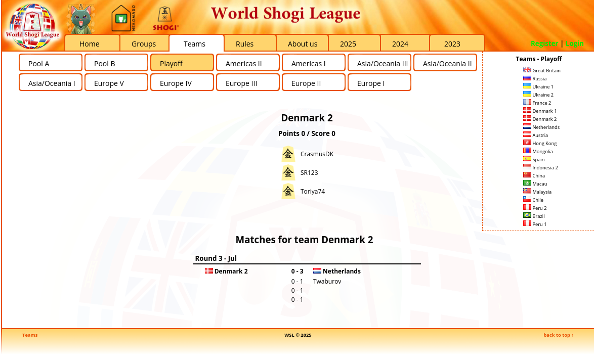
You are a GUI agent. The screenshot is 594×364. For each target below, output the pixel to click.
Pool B (104, 63)
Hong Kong (540, 143)
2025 (348, 44)
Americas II (244, 63)
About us (303, 44)
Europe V (109, 83)
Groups (144, 44)
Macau (535, 184)
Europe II (306, 83)
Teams (195, 44)
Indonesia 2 (541, 168)
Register (545, 43)
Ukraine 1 (538, 87)
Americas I (309, 63)
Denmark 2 (540, 119)
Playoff (171, 63)
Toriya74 (313, 191)
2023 (452, 44)
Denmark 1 (540, 111)
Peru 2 (535, 208)
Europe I (371, 83)
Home (90, 44)
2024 (400, 44)
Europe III (241, 83)
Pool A (39, 63)
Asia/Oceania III (383, 63)
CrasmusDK (317, 154)
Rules (245, 44)
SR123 (309, 173)
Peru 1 (535, 224)
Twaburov (327, 281)
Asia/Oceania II (448, 63)
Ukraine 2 (538, 95)
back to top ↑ (559, 335)
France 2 (537, 103)
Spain (534, 160)
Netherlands (541, 127)
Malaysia (537, 192)
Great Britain (542, 71)
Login (575, 43)
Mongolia (538, 151)
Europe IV (176, 83)
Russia (535, 79)
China (534, 176)
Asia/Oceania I (52, 83)
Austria (536, 135)
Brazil (534, 216)
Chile (533, 200)
